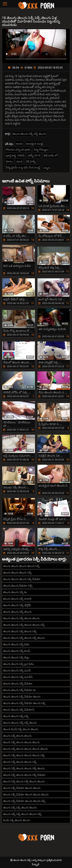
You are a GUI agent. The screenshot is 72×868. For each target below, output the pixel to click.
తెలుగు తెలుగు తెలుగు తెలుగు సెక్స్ (21, 566)
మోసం (9, 161)
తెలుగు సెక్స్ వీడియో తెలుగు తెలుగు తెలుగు (26, 794)
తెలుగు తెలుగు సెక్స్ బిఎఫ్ (17, 651)
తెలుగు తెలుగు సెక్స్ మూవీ (17, 670)
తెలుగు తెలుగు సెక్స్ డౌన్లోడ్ (17, 605)
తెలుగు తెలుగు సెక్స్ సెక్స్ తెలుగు (29, 134)
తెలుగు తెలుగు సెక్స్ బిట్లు (16, 657)
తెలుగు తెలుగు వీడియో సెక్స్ (18, 586)
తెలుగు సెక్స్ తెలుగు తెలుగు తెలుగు (21, 742)
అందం (19, 144)
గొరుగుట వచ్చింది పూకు (18, 150)
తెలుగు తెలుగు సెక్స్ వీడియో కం (19, 690)
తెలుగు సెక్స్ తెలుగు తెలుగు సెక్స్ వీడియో (24, 775)
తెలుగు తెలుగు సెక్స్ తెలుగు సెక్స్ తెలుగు (24, 638)
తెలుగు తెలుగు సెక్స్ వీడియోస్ (19, 710)
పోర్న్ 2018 (34, 155)
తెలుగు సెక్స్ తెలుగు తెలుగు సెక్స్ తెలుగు (24, 768)
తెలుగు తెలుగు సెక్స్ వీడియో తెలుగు (22, 697)
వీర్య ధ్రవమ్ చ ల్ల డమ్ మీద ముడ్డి (23, 167)
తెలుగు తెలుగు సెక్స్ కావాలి (17, 599)
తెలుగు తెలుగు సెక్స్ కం (15, 592)
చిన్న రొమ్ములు (41, 150)
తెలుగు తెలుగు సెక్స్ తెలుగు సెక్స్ (20, 631)
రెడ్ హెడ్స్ (31, 161)
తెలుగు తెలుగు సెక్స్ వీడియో (18, 684)
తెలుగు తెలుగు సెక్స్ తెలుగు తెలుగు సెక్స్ (24, 625)
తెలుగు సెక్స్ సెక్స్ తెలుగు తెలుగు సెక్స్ (22, 814)
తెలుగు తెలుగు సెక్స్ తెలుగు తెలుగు (21, 618)
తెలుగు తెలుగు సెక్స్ (22, 860)
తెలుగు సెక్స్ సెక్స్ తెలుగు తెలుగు (20, 808)
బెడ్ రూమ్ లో (50, 155)
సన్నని (47, 168)
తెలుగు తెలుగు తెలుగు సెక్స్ (17, 573)
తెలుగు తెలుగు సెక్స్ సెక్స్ (16, 716)
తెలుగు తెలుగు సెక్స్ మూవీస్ (18, 677)
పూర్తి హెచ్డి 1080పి (15, 155)
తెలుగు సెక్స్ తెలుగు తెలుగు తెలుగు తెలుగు (25, 749)
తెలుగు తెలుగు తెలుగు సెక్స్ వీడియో (22, 579)
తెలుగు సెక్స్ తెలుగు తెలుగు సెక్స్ (20, 762)
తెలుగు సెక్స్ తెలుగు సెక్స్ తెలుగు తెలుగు (24, 781)
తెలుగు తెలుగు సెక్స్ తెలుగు (17, 612)
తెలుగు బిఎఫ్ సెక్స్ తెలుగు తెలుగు (21, 729)
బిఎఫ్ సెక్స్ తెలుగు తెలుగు (17, 820)
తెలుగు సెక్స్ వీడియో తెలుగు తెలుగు (22, 788)
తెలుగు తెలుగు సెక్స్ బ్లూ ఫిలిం (18, 664)
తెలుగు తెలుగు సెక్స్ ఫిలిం (16, 644)
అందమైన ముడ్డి (35, 144)
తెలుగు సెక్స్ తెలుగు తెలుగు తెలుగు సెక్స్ (24, 755)
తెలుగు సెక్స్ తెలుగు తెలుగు (17, 736)
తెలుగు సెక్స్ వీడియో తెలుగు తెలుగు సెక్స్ (24, 801)
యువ (19, 161)
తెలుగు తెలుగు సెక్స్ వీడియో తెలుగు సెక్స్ (24, 703)
